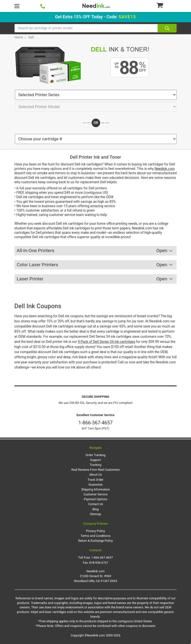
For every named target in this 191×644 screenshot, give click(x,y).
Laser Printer (95, 279)
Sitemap (95, 514)
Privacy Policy (95, 531)
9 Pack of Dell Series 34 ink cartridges (107, 342)
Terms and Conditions (96, 536)
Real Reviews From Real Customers (95, 470)
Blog (95, 509)
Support (95, 460)
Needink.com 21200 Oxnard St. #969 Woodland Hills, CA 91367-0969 (96, 576)
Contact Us (95, 504)
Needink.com (165, 169)
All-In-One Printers (95, 251)
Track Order (96, 480)
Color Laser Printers (95, 265)
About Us (95, 475)
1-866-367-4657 (95, 423)
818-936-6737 (99, 563)
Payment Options (95, 499)
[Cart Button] (166, 5)
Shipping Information (95, 489)
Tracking (95, 465)
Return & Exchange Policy (95, 541)
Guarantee (95, 485)
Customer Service (96, 494)
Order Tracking (95, 455)
